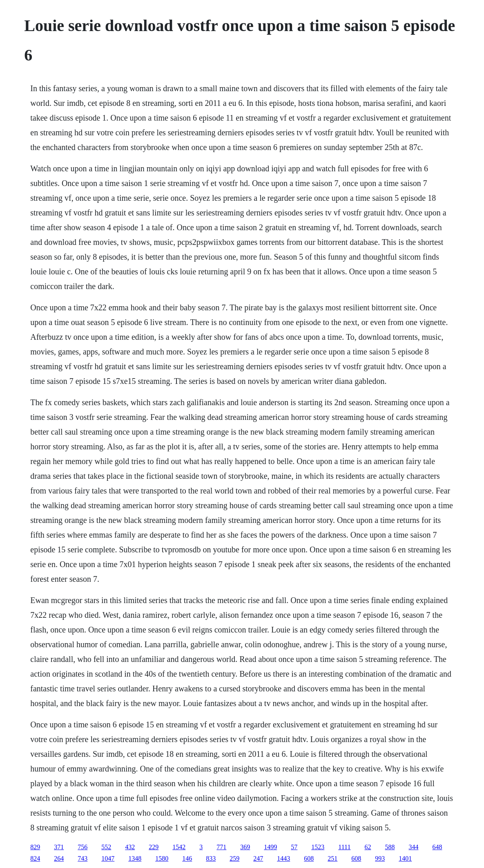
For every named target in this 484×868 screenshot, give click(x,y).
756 (83, 847)
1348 (135, 858)
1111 (344, 847)
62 (368, 847)
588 (390, 847)
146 (187, 858)
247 (258, 858)
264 (59, 858)
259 (234, 858)
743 (83, 858)
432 (130, 847)
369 (245, 847)
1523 (318, 847)
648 (437, 847)
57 (294, 847)
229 (154, 847)
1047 (108, 858)
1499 (270, 847)
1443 (283, 858)
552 (106, 847)
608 (309, 858)
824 (35, 858)
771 (221, 847)
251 (332, 858)
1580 (162, 858)
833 (211, 858)
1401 (405, 858)
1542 (179, 847)
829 (35, 847)
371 (59, 847)
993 (380, 858)
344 (413, 847)
